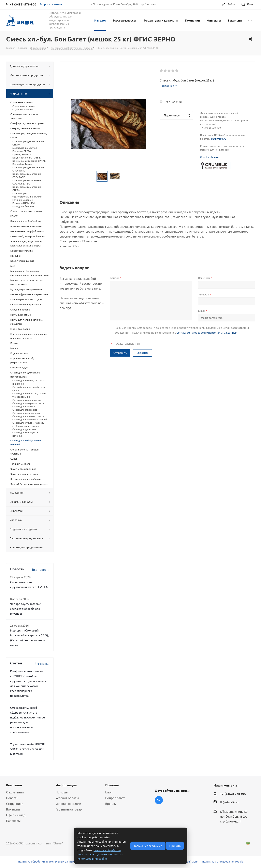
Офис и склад (16, 815)
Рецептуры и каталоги (161, 20)
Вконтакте (159, 800)
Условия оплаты (67, 798)
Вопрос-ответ (115, 798)
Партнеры (13, 821)
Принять (175, 846)
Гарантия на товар (69, 809)
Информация (66, 785)
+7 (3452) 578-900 (233, 794)
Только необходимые (148, 846)
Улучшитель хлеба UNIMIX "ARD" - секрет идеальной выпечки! (27, 749)
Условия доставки (68, 803)
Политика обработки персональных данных (46, 861)
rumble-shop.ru (210, 157)
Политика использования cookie (222, 861)
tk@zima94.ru (218, 139)
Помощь (62, 792)
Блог (109, 792)
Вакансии (235, 20)
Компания (193, 20)
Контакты (214, 20)
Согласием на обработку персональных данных (207, 333)
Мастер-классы (125, 20)
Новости (12, 798)
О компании (15, 792)
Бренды (111, 803)
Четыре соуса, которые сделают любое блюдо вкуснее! (26, 609)
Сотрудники (15, 803)
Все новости (41, 569)
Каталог (100, 20)
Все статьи (42, 663)
